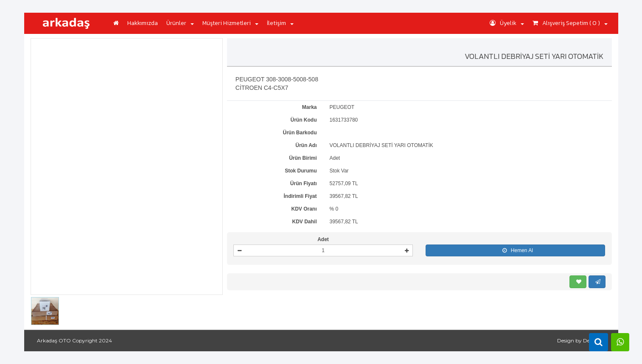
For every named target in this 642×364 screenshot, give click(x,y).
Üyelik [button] (507, 23)
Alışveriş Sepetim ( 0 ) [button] (570, 23)
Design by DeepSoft (581, 340)
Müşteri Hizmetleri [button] (230, 23)
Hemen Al (516, 250)
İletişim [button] (280, 23)
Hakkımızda (143, 23)
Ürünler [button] (180, 23)
